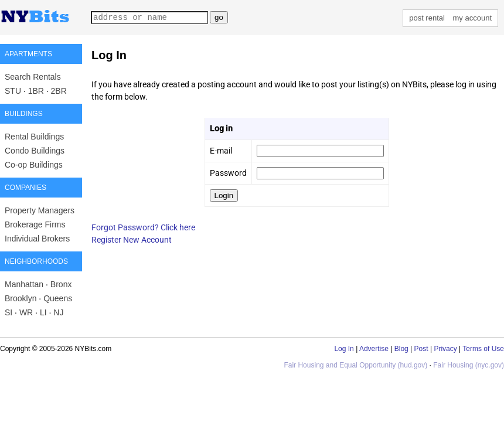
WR (26, 312)
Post (421, 349)
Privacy (445, 349)
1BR (36, 91)
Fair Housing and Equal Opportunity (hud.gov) (355, 365)
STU (13, 91)
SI (8, 312)
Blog (401, 349)
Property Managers (40, 210)
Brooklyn (21, 298)
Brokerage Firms (35, 224)
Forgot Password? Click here (143, 227)
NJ (58, 312)
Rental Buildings (34, 137)
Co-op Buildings (34, 165)
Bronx (61, 284)
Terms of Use (483, 349)
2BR (59, 91)
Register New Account (132, 240)
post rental (427, 18)
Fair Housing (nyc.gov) (469, 365)
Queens (58, 298)
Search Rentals (33, 77)
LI (43, 312)
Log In (344, 349)
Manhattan (24, 284)
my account (472, 18)
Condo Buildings (35, 151)
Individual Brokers (37, 239)
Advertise (374, 349)
